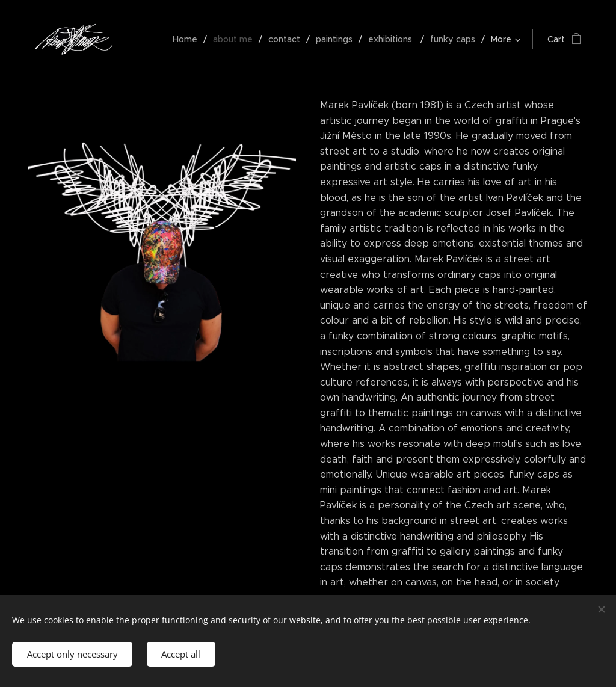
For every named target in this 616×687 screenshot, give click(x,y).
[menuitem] (189, 39)
